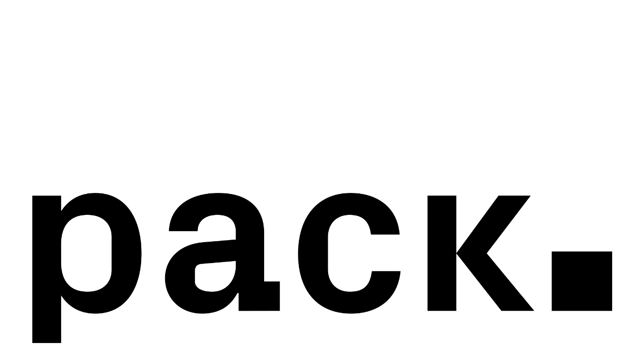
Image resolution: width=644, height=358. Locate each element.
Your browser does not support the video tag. (322, 179)
